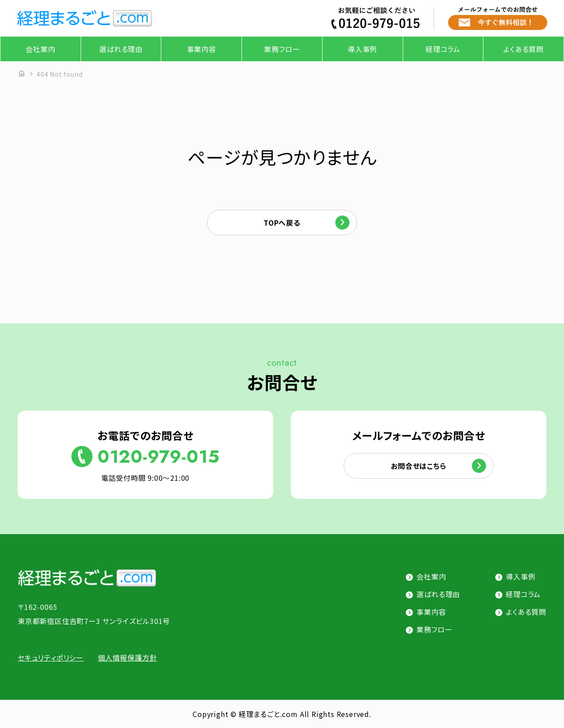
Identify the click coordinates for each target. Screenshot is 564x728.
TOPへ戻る (282, 223)
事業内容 (202, 49)
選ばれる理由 (121, 49)
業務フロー (282, 49)
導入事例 (362, 49)
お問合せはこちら (418, 466)
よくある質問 (523, 49)
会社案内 (40, 49)
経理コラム (443, 49)
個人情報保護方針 (127, 657)
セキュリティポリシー (51, 657)
